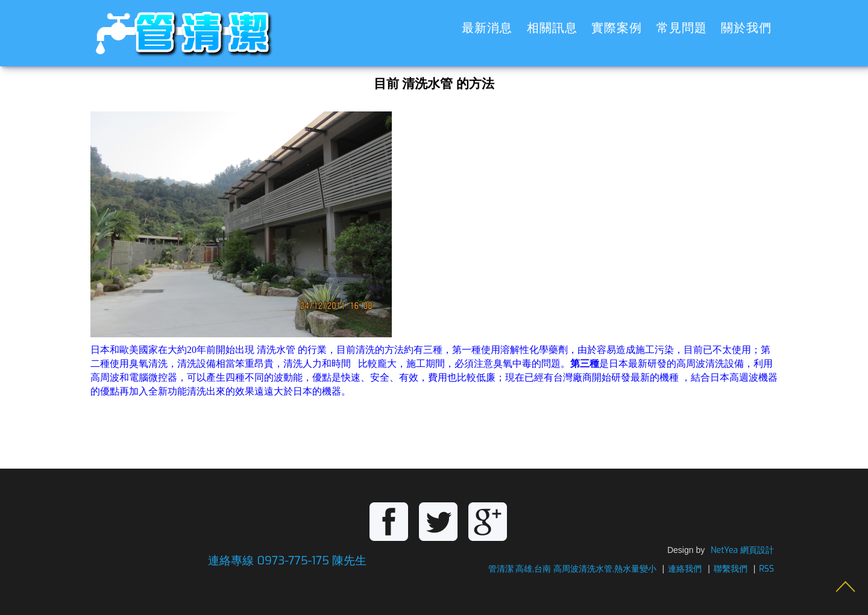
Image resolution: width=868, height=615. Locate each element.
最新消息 (487, 28)
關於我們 (746, 28)
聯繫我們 (731, 569)
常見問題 (682, 28)
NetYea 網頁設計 (742, 550)
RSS (766, 569)
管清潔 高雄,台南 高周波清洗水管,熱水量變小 (572, 569)
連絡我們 (685, 569)
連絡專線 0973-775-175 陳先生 (287, 560)
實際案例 (617, 28)
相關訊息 (552, 28)
